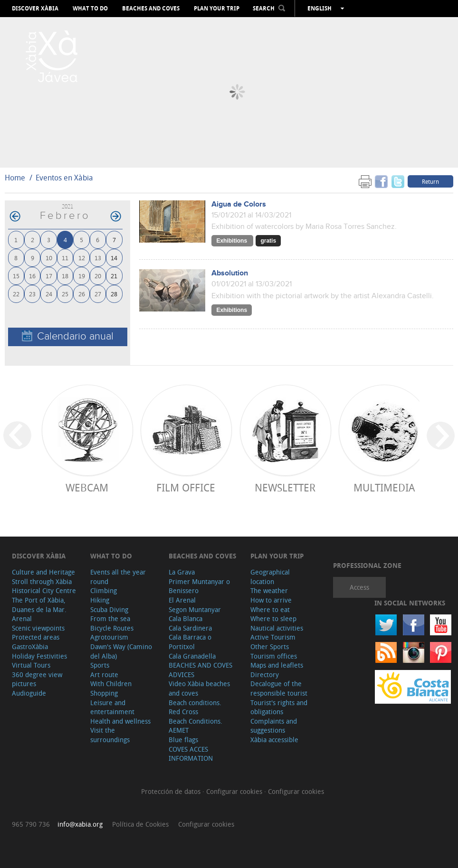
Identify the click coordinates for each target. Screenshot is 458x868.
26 (82, 294)
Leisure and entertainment (112, 707)
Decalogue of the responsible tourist (279, 688)
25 (65, 294)
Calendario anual (68, 336)
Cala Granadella (192, 656)
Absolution (230, 273)
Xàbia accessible (274, 740)
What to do (90, 9)
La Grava (182, 572)
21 (114, 276)
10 (49, 258)
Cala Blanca (186, 618)
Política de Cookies (140, 824)
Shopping (104, 693)
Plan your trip (217, 9)
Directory (265, 675)
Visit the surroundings (110, 735)
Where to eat (270, 609)
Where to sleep (273, 618)
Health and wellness (120, 721)
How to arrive (271, 600)
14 (114, 258)
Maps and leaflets (277, 665)
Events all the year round (118, 577)
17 (49, 276)
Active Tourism (273, 637)
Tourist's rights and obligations (279, 707)
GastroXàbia (30, 646)
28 (114, 294)
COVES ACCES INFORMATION (191, 754)
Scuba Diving (109, 609)
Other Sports (270, 646)
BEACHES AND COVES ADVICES (200, 670)
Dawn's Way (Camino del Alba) (121, 651)
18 (65, 276)
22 (16, 294)
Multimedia (384, 487)
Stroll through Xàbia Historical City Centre (44, 586)
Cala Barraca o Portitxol (190, 642)
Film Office (186, 487)
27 (98, 294)
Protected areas (36, 637)
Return (430, 181)
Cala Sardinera (190, 628)
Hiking (100, 600)
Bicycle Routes (112, 628)
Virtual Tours (31, 665)
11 (65, 258)
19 (82, 276)
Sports (100, 665)
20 (98, 276)
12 (82, 258)
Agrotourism (109, 637)
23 (32, 294)
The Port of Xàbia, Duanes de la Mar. (39, 605)
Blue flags (183, 740)
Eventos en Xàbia (64, 178)
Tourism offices (274, 656)
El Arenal (182, 600)
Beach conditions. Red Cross (195, 707)
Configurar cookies (235, 791)
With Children (111, 684)
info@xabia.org (80, 824)
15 (16, 276)
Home (15, 178)
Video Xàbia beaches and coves (199, 688)
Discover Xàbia (35, 9)
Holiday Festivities (39, 656)
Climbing (104, 590)
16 (32, 276)
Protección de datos (172, 791)
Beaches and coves (151, 9)
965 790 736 (31, 824)
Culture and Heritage (43, 572)
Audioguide (29, 693)
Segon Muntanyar (195, 609)
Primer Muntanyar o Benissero (199, 586)
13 (98, 258)
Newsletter (285, 487)
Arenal (22, 618)
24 (49, 294)
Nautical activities (277, 628)
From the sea (110, 618)
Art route (104, 675)
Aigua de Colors (239, 204)
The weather (269, 590)
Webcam (87, 487)
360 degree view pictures (37, 679)
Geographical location (270, 577)
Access (359, 587)
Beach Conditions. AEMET (196, 726)
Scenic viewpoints (38, 628)
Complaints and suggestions (274, 726)
